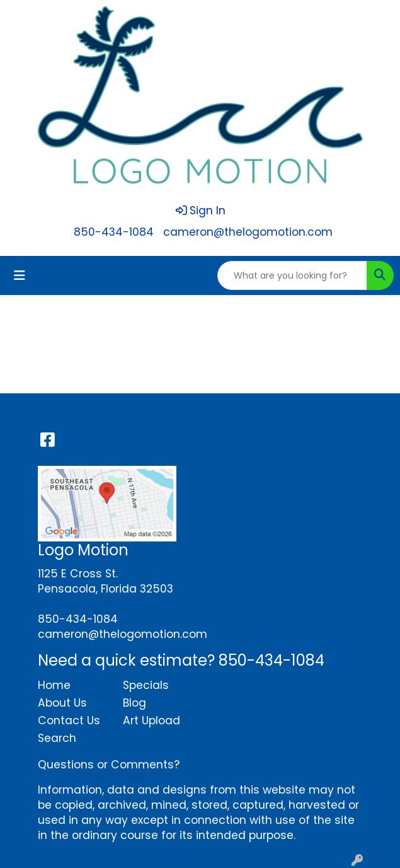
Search (57, 738)
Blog (134, 703)
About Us (62, 703)
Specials (146, 685)
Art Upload (151, 720)
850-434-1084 (114, 232)
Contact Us (69, 720)
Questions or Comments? (109, 765)
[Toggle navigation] (20, 275)
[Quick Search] (292, 275)
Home (54, 685)
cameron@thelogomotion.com (248, 232)
